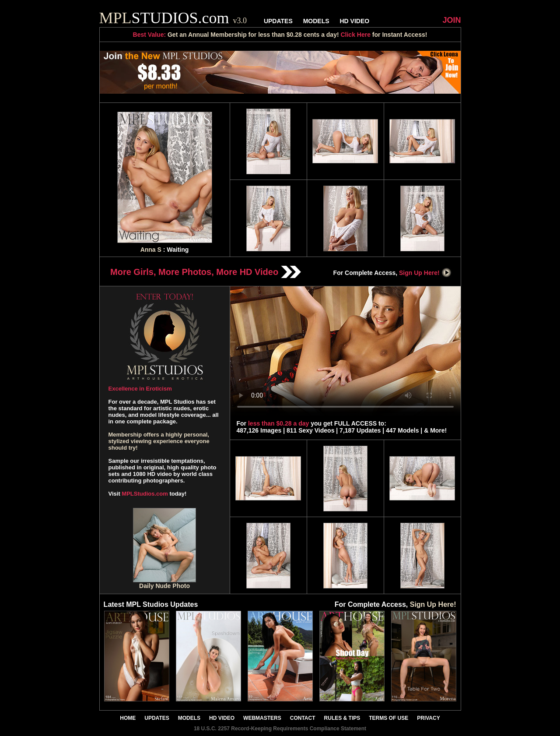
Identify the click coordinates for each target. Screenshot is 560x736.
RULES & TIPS (342, 718)
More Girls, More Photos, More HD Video (206, 272)
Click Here (355, 35)
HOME (128, 718)
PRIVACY (428, 718)
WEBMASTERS (262, 718)
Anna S (151, 250)
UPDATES (278, 21)
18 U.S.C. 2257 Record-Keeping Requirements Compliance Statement (280, 729)
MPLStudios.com (145, 494)
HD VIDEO (354, 21)
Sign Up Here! (425, 273)
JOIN (451, 20)
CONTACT (303, 718)
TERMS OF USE (388, 718)
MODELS (316, 21)
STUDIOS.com (173, 18)
